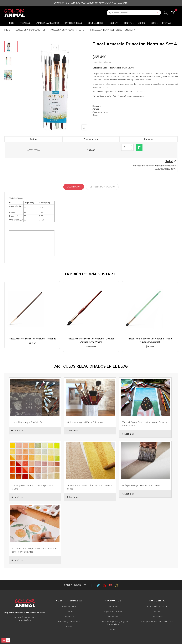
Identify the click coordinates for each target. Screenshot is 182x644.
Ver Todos (113, 607)
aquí (142, 96)
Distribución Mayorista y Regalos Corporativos (113, 623)
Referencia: (116, 68)
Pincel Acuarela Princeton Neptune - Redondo (32, 339)
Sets (105, 68)
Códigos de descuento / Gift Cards (157, 622)
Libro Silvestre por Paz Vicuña (27, 422)
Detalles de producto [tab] (102, 187)
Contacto (69, 627)
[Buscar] (134, 13)
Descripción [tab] (74, 187)
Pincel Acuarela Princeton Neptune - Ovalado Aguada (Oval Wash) (91, 340)
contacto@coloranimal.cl (25, 617)
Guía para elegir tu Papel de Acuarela (141, 486)
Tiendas (69, 612)
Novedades (113, 617)
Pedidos (157, 612)
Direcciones (157, 617)
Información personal (157, 607)
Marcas (113, 629)
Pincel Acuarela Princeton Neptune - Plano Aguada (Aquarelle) (150, 340)
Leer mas (17, 431)
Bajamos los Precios (113, 612)
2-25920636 (25, 620)
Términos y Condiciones (69, 622)
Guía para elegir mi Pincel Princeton (85, 422)
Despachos (69, 617)
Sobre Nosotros (69, 607)
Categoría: (97, 68)
